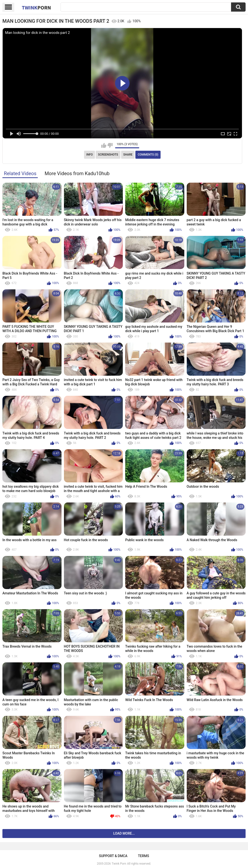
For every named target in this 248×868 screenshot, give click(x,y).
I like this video (104, 145)
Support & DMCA (113, 856)
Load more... (124, 833)
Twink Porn (119, 864)
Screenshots (108, 155)
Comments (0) (148, 155)
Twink (36, 7)
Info (89, 155)
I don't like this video (110, 145)
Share (128, 155)
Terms (144, 856)
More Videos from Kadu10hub (77, 173)
